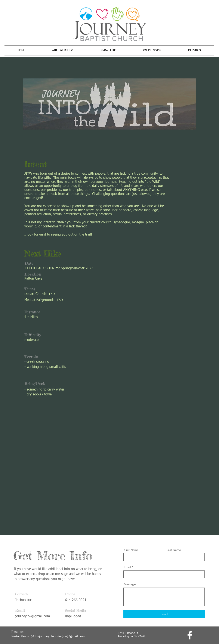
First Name (131, 550)
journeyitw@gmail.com (33, 616)
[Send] (164, 614)
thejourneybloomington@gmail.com (60, 636)
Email (127, 567)
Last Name (174, 550)
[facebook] (190, 635)
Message (130, 584)
